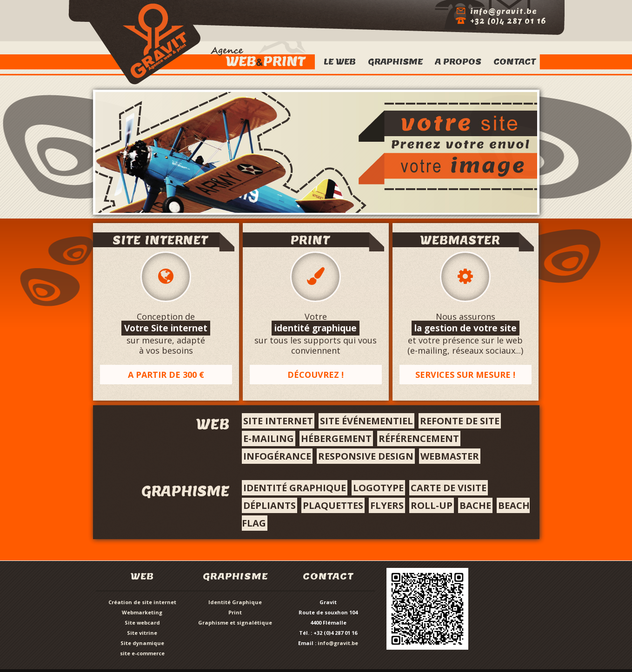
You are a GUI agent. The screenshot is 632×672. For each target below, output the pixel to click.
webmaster (450, 456)
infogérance (277, 456)
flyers (387, 505)
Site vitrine (142, 633)
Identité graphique (295, 488)
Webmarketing (142, 612)
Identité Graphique (235, 602)
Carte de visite (449, 488)
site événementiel (366, 421)
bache (475, 505)
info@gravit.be (338, 643)
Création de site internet (142, 602)
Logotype (378, 488)
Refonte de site (460, 421)
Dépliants (269, 505)
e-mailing (269, 438)
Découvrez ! (316, 375)
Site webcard (142, 623)
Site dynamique (142, 643)
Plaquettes (333, 505)
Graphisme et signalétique (235, 623)
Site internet (278, 421)
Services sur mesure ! (465, 375)
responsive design (366, 456)
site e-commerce (142, 653)
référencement (419, 438)
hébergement (336, 438)
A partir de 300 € (166, 375)
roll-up (432, 505)
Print (235, 612)
